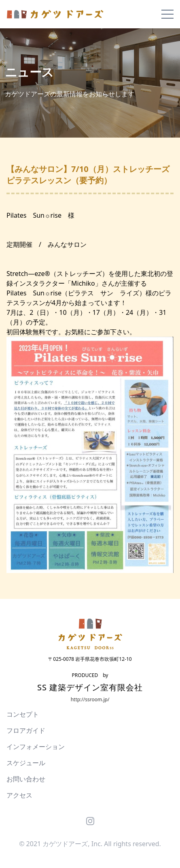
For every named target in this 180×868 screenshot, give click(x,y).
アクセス (19, 795)
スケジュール (26, 763)
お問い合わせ (26, 779)
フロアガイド (26, 730)
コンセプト (23, 714)
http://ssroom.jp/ (90, 699)
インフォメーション (36, 747)
